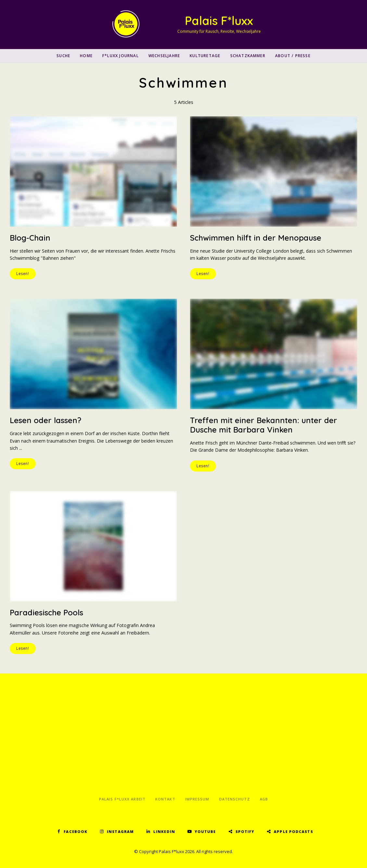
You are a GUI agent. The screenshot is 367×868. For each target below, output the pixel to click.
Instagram (120, 831)
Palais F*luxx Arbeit (122, 799)
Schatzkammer (248, 56)
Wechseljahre (164, 56)
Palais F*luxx (219, 21)
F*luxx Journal (120, 56)
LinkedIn (164, 831)
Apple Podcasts (293, 831)
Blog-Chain (30, 238)
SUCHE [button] (63, 56)
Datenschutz (235, 799)
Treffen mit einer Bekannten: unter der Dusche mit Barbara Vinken (264, 425)
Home (86, 56)
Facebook (76, 831)
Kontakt (165, 799)
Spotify (245, 831)
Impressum (197, 799)
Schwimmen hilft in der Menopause (256, 238)
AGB (264, 799)
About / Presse (293, 56)
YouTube (205, 831)
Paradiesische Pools (46, 612)
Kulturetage (205, 56)
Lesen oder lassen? (45, 420)
